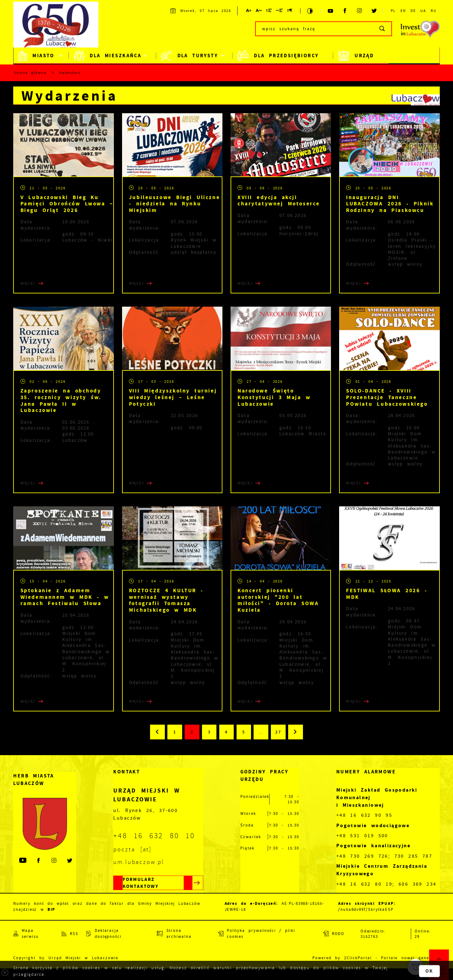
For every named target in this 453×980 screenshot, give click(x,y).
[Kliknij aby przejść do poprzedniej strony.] (157, 732)
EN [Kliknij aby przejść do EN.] (403, 11)
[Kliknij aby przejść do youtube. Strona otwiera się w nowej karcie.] (331, 11)
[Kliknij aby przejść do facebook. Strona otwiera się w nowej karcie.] (345, 11)
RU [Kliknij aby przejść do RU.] (434, 11)
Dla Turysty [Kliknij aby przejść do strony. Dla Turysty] (189, 56)
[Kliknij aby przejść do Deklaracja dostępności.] (117, 934)
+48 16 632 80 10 (154, 836)
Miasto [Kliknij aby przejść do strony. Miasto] (36, 56)
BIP (52, 909)
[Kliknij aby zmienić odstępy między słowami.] (280, 11)
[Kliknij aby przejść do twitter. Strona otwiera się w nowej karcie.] (374, 11)
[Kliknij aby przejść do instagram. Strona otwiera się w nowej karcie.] (360, 11)
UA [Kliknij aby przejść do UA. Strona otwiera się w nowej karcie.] (423, 11)
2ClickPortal (358, 958)
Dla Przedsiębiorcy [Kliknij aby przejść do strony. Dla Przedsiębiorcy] (278, 56)
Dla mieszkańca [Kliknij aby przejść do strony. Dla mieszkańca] (108, 56)
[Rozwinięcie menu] (45, 780)
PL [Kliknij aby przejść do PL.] (393, 11)
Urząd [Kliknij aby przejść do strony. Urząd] (356, 56)
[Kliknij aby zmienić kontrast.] (310, 11)
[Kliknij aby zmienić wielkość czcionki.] (249, 11)
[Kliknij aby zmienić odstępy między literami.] (259, 11)
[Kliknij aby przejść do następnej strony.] (295, 732)
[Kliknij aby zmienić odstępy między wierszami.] (269, 11)
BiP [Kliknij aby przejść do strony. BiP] (414, 56)
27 (278, 732)
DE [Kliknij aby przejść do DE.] (413, 11)
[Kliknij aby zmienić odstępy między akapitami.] (290, 11)
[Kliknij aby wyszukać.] (382, 29)
